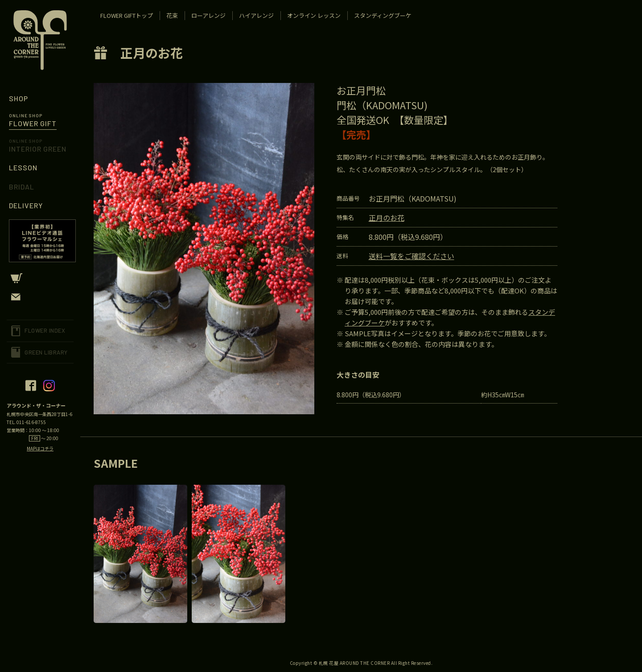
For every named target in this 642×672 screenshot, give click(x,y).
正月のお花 (152, 53)
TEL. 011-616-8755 (26, 422)
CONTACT (40, 297)
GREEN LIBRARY (46, 352)
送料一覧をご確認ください (412, 256)
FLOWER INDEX (45, 330)
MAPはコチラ (40, 448)
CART (40, 278)
